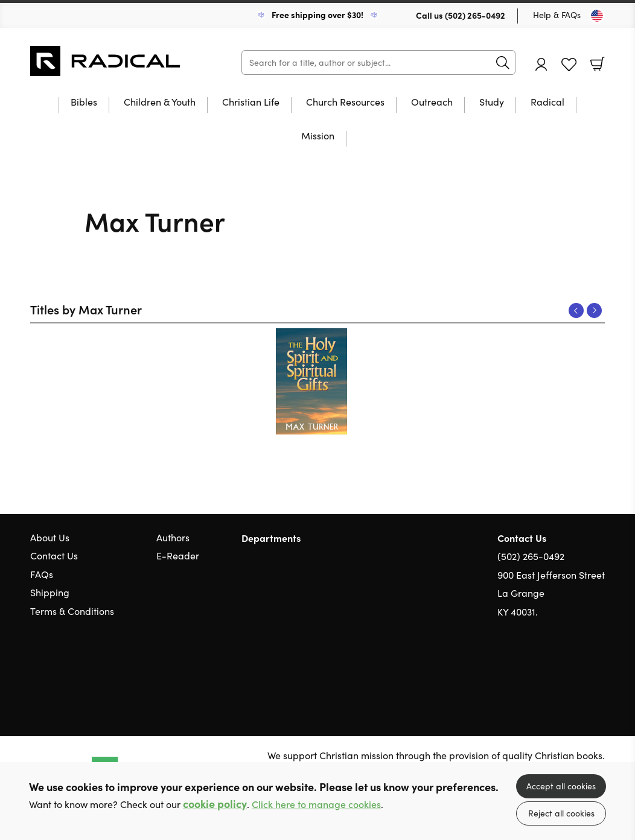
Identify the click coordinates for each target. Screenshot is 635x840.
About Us (50, 537)
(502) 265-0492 (475, 15)
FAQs (42, 574)
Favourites (569, 65)
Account (541, 64)
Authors (173, 537)
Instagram (599, 670)
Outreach (432, 103)
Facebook (578, 670)
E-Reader (178, 555)
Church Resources (345, 103)
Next (594, 310)
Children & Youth (160, 103)
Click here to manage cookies (316, 804)
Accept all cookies (561, 786)
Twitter (555, 670)
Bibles (84, 103)
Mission (318, 136)
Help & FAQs (557, 15)
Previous (576, 310)
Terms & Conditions (72, 611)
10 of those (106, 61)
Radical (547, 103)
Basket (598, 64)
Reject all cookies (561, 813)
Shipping (50, 592)
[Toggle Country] (597, 16)
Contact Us (54, 555)
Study (492, 103)
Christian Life (251, 103)
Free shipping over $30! (317, 14)
